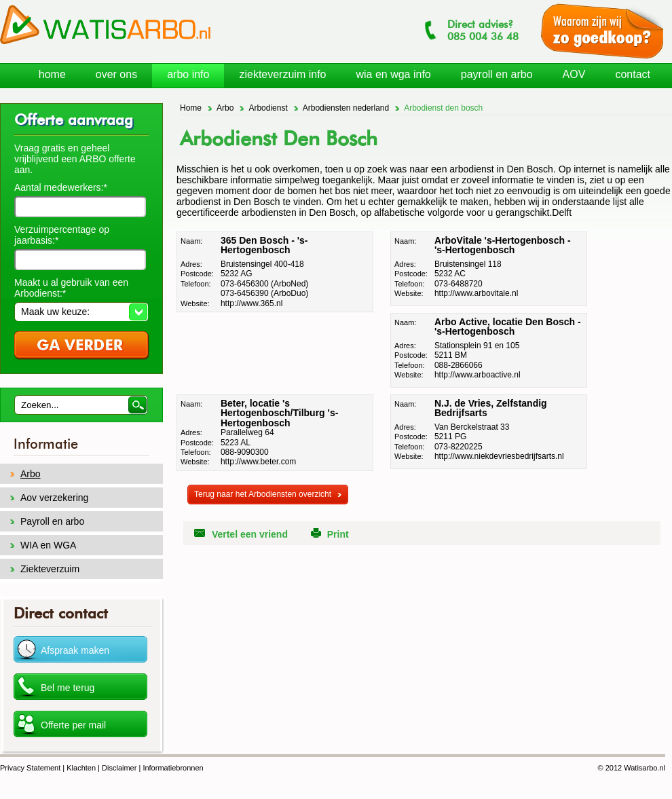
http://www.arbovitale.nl (476, 293)
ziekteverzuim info (282, 74)
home (52, 74)
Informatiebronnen (173, 768)
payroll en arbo (497, 74)
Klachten (81, 768)
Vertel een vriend (250, 534)
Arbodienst (268, 108)
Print (338, 534)
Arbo (225, 108)
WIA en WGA (48, 545)
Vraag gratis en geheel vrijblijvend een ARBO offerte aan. (75, 159)
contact (633, 74)
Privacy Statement (30, 768)
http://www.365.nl (251, 303)
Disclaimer (119, 768)
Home (191, 108)
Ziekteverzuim (50, 569)
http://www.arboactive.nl (478, 375)
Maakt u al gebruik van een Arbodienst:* (71, 288)
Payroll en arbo (52, 521)
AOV (574, 74)
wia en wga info (393, 74)
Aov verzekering (54, 498)
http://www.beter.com (258, 462)
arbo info (188, 74)
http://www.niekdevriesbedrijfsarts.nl (499, 456)
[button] (81, 312)
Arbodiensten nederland (346, 108)
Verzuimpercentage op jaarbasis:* (62, 235)
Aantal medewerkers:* (61, 187)
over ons (116, 74)
